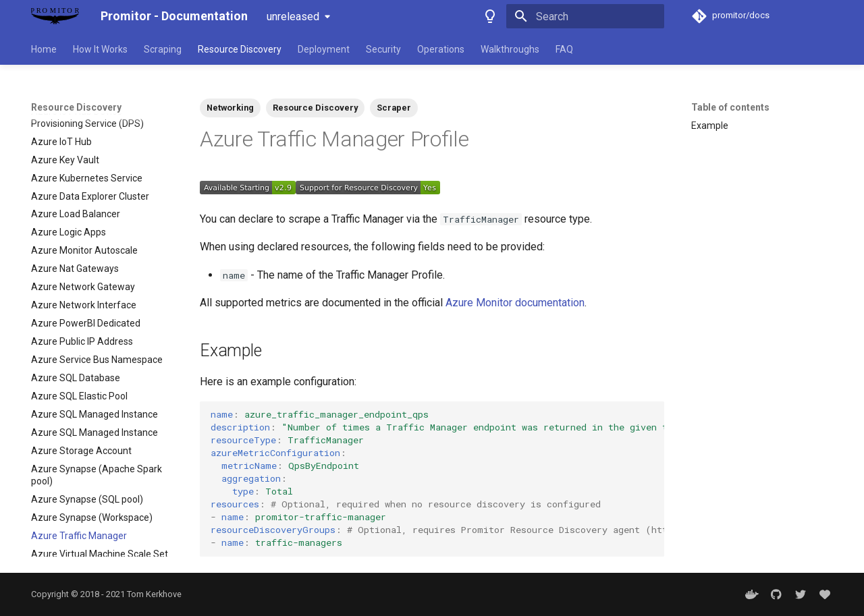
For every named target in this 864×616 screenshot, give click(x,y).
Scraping (163, 49)
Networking (230, 108)
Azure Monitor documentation (515, 303)
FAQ (564, 49)
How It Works (100, 49)
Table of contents (730, 107)
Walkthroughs (510, 49)
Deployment (324, 49)
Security (383, 49)
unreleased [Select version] (293, 17)
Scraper (394, 108)
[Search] (585, 16)
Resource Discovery (240, 49)
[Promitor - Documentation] (55, 16)
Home (44, 49)
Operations (441, 49)
